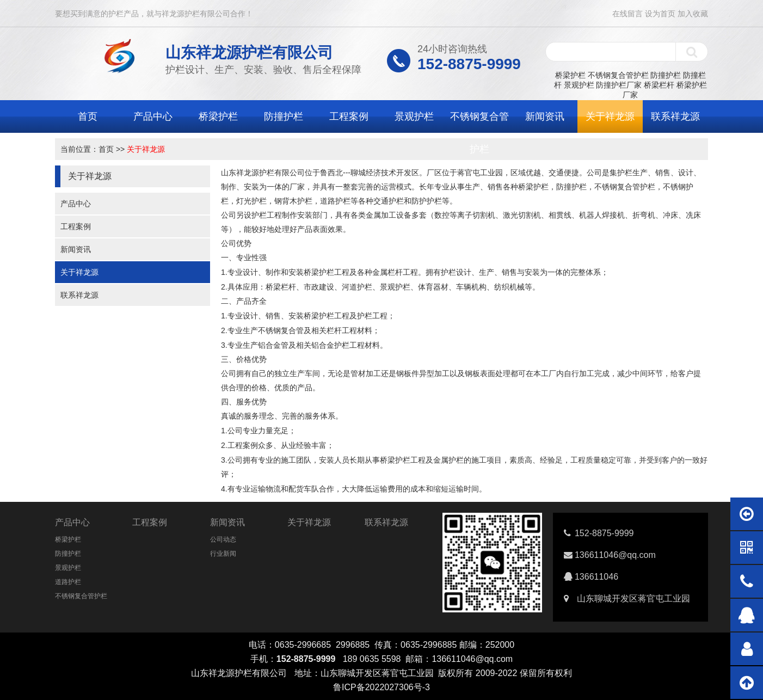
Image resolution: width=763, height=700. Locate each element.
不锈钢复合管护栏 (618, 75)
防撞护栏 (666, 75)
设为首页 (660, 14)
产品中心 (153, 116)
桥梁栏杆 (659, 85)
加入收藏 (693, 14)
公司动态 (223, 539)
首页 (88, 116)
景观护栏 (579, 85)
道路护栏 (68, 582)
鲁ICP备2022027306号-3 (381, 687)
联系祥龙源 (675, 116)
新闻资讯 (545, 116)
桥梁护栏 (570, 75)
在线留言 (627, 14)
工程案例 (349, 116)
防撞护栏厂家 (619, 85)
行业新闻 (223, 554)
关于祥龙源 (610, 116)
